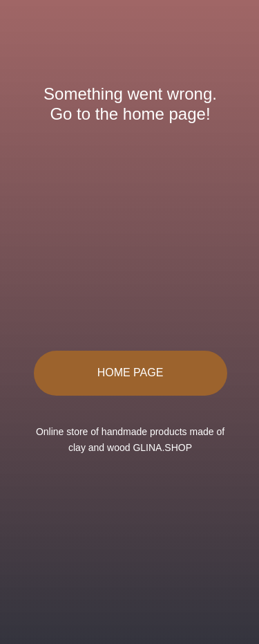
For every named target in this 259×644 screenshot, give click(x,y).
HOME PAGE (131, 372)
